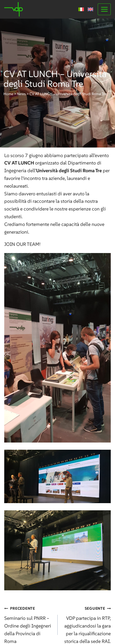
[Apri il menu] (104, 9)
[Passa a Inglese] (90, 9)
